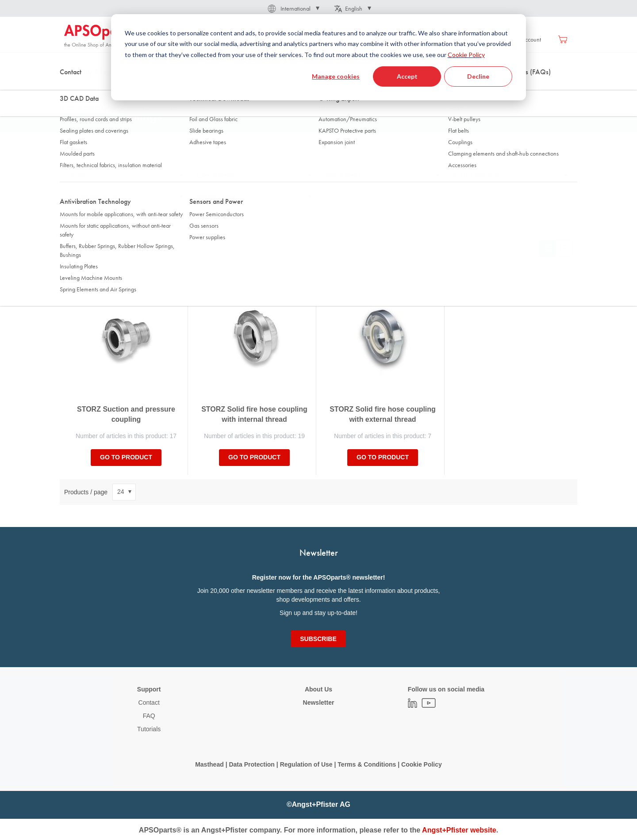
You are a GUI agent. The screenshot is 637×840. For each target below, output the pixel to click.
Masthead (209, 764)
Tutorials (149, 729)
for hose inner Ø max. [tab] (94, 197)
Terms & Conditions (367, 764)
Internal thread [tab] (343, 176)
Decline (478, 76)
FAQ (149, 716)
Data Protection (251, 764)
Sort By (74, 248)
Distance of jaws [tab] (217, 197)
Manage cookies (336, 76)
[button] (293, 8)
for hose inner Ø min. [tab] (479, 176)
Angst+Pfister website (459, 830)
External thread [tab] (215, 176)
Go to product (126, 457)
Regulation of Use (306, 764)
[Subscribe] (318, 639)
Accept (407, 76)
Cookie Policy (466, 55)
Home (71, 88)
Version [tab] (78, 176)
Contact (149, 703)
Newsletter (319, 703)
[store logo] (102, 36)
